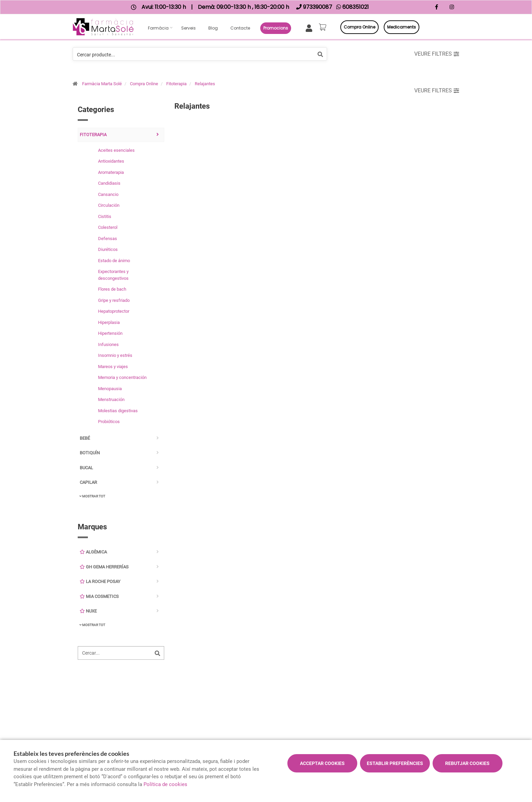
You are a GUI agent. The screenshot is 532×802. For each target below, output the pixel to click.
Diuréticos (108, 249)
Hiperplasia (109, 322)
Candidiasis (109, 183)
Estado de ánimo (114, 261)
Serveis (188, 28)
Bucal (86, 468)
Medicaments (402, 27)
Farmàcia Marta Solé (102, 84)
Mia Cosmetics (99, 596)
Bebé (85, 438)
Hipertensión (110, 333)
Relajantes (205, 84)
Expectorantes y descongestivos (113, 275)
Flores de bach (112, 289)
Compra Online (144, 84)
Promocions (276, 28)
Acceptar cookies (322, 763)
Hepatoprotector (114, 311)
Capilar (88, 482)
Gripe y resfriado (114, 300)
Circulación (109, 205)
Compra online (359, 27)
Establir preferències (395, 763)
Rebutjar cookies (467, 763)
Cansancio (108, 194)
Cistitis (105, 216)
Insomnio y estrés (115, 355)
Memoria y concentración (122, 377)
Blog (213, 28)
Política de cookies (165, 784)
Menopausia (110, 389)
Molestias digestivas (118, 411)
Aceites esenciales (116, 150)
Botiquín (90, 453)
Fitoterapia (176, 84)
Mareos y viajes (113, 367)
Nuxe (88, 611)
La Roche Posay (100, 581)
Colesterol (108, 227)
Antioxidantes (111, 161)
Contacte (240, 28)
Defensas (108, 239)
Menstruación (111, 399)
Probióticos (109, 422)
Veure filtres (437, 54)
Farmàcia (158, 28)
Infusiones (108, 344)
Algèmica (93, 552)
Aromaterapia (111, 172)
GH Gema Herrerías (104, 567)
